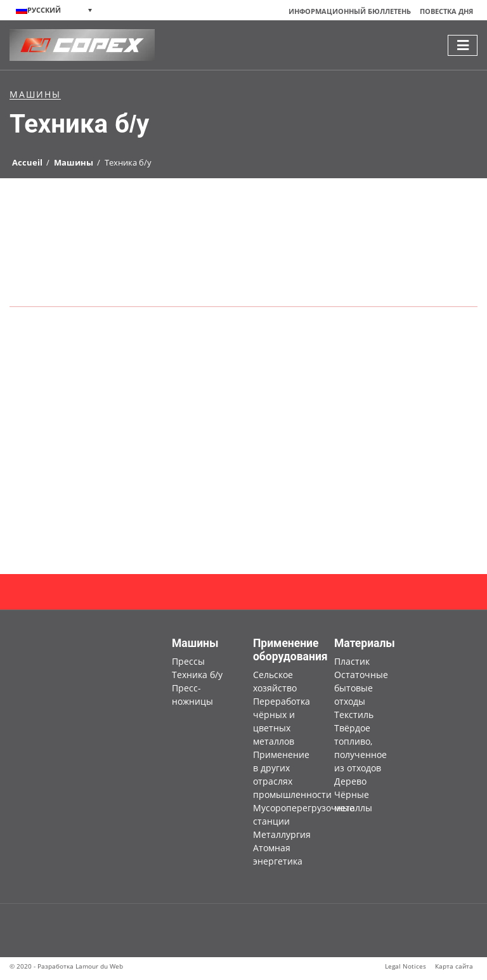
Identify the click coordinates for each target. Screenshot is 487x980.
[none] (54, 10)
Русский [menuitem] (44, 10)
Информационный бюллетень (350, 11)
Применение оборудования (290, 650)
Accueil (27, 162)
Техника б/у (197, 675)
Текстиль (354, 715)
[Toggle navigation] (463, 45)
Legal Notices (406, 966)
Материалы (365, 643)
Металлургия (282, 834)
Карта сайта (454, 966)
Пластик (352, 661)
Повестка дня (446, 11)
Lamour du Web (99, 966)
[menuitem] (54, 10)
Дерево (350, 781)
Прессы (188, 661)
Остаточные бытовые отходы (361, 688)
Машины (74, 162)
